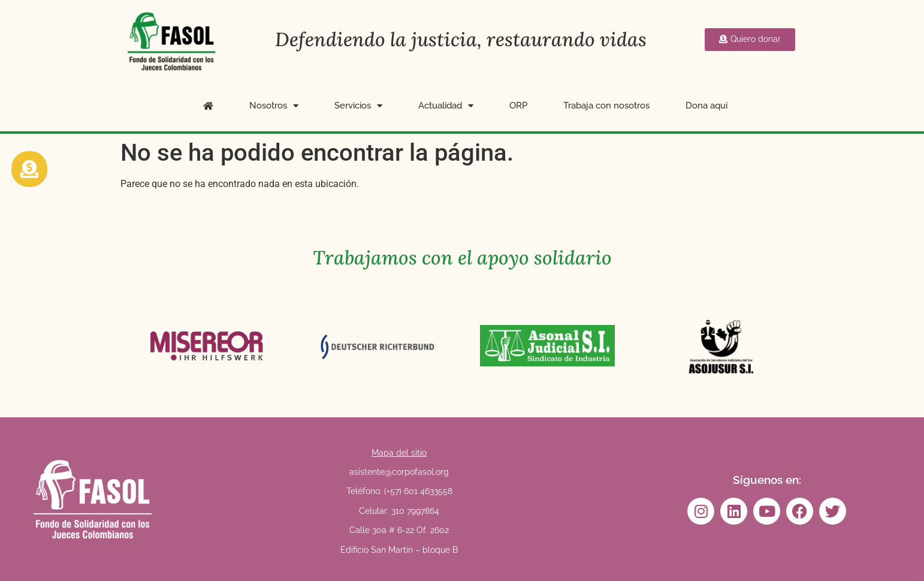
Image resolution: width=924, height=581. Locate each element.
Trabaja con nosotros (606, 106)
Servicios (358, 106)
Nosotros (274, 106)
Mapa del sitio (399, 453)
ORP (518, 106)
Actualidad (446, 106)
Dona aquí (706, 106)
